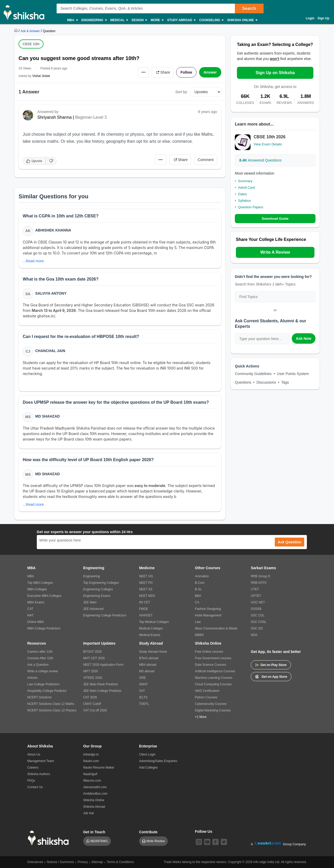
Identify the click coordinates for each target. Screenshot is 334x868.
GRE (142, 678)
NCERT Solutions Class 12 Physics (52, 710)
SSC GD (257, 628)
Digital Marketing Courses (213, 710)
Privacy (83, 862)
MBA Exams (36, 602)
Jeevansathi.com (95, 787)
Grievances (35, 862)
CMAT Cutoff (92, 704)
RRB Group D (260, 576)
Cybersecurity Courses (211, 704)
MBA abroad (148, 665)
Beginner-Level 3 (91, 117)
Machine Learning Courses (214, 678)
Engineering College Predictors (105, 615)
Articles (32, 678)
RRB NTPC (259, 583)
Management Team (41, 761)
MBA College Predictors (44, 628)
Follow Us (204, 831)
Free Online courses (209, 652)
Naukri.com (91, 761)
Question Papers (251, 207)
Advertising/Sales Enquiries (158, 761)
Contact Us (35, 787)
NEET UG (146, 576)
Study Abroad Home (153, 652)
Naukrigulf (90, 774)
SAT (142, 691)
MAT (31, 615)
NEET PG (146, 583)
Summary (245, 181)
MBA (72, 20)
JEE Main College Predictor (102, 691)
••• (144, 72)
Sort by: (182, 92)
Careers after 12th (40, 652)
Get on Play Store (271, 665)
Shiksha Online (242, 20)
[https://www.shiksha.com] (16, 31)
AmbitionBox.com (95, 794)
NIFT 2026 (91, 671)
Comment (206, 160)
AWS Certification (207, 691)
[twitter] (224, 842)
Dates (242, 194)
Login (310, 18)
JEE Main (90, 602)
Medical (119, 20)
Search (249, 8)
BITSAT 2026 (93, 652)
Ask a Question (38, 665)
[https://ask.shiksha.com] (31, 31)
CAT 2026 (90, 697)
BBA (198, 596)
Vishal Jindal (41, 76)
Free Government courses (213, 658)
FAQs (31, 781)
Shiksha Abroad (94, 807)
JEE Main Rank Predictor (101, 684)
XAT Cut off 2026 (95, 710)
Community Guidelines (253, 374)
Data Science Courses (210, 665)
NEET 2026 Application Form (103, 665)
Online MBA (36, 622)
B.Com (200, 583)
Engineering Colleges (98, 589)
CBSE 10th (31, 44)
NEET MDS (147, 596)
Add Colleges (148, 768)
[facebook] (216, 842)
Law (198, 622)
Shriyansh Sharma (55, 117)
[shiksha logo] (50, 838)
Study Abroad (181, 20)
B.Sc (198, 589)
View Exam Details (268, 144)
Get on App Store (271, 676)
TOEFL (144, 704)
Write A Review (275, 252)
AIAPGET (146, 615)
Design (139, 20)
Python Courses (206, 697)
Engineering (94, 20)
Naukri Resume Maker (99, 768)
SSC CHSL (259, 622)
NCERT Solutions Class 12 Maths (51, 704)
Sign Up (323, 18)
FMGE (144, 609)
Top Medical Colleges (154, 622)
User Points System (293, 374)
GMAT (144, 684)
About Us (34, 754)
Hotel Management (208, 615)
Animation (202, 576)
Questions (243, 382)
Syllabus (244, 201)
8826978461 (99, 841)
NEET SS (146, 589)
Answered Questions (260, 160)
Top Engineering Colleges (101, 583)
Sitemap (97, 862)
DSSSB (256, 609)
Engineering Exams (97, 596)
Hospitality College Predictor (47, 691)
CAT (30, 609)
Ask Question (289, 542)
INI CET (145, 602)
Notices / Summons (60, 862)
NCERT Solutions (40, 697)
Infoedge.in (91, 754)
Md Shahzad (47, 416)
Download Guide (275, 219)
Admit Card (246, 188)
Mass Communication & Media (216, 628)
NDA (254, 635)
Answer (210, 72)
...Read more (33, 261)
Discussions (266, 382)
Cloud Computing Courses (213, 684)
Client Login (147, 754)
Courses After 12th (40, 658)
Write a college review (43, 671)
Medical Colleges (151, 628)
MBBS (199, 635)
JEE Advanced (93, 609)
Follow (186, 72)
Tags (285, 382)
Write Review (156, 841)
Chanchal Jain (50, 351)
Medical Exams (150, 635)
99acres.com (92, 781)
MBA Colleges (37, 589)
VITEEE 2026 (93, 678)
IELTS (143, 697)
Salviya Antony (51, 293)
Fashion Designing (208, 609)
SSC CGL (258, 615)
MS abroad (147, 671)
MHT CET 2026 (94, 658)
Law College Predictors (43, 684)
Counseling (211, 20)
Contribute (148, 832)
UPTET (256, 596)
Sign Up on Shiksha (275, 73)
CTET (255, 589)
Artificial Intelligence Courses (215, 671)
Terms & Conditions (120, 862)
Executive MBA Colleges (44, 596)
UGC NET (258, 602)
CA (197, 602)
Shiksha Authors (39, 774)
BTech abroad (149, 658)
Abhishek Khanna (53, 230)
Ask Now (304, 338)
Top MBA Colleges (40, 583)
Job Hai (89, 813)
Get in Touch (94, 832)
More (157, 20)
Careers (33, 768)
